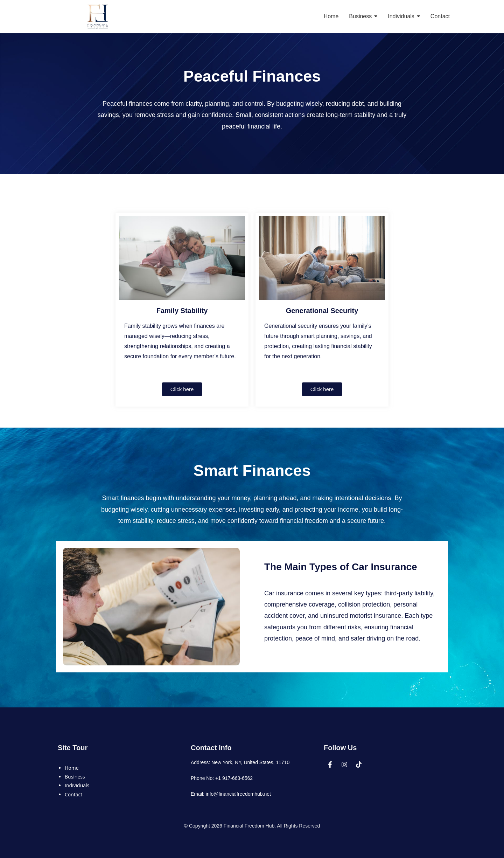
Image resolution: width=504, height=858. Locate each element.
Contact (73, 794)
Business (75, 777)
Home (72, 768)
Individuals (77, 785)
